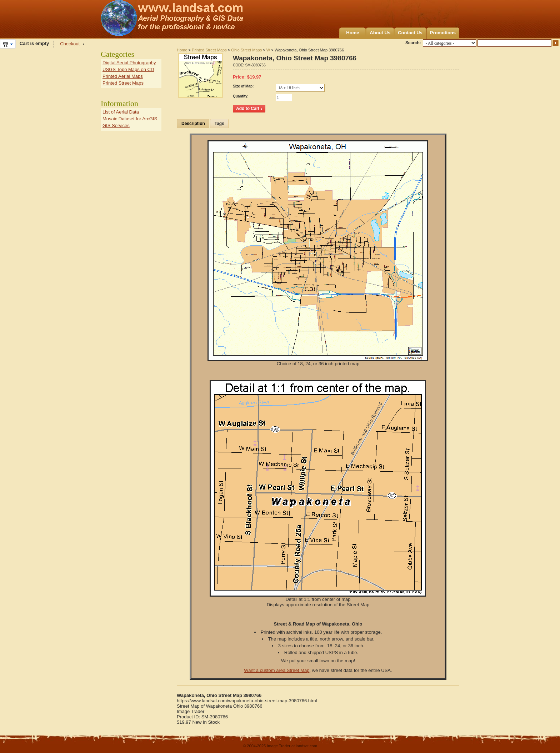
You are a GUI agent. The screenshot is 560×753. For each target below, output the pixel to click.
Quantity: (241, 96)
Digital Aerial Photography (129, 63)
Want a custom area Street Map (277, 670)
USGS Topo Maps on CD (128, 69)
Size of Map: (243, 86)
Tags (219, 124)
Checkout (70, 44)
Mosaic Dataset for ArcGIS (130, 119)
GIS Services (116, 125)
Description (193, 124)
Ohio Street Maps (246, 50)
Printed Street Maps (209, 50)
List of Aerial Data (121, 112)
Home (352, 33)
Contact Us (410, 33)
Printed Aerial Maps (123, 76)
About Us (380, 33)
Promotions (443, 33)
